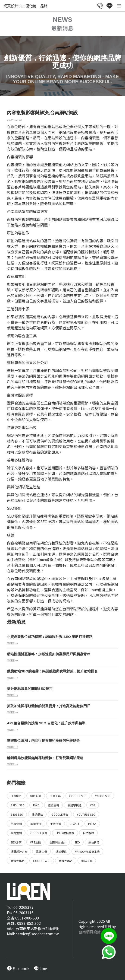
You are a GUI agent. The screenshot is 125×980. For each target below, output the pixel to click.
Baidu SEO (18, 805)
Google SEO (78, 796)
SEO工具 (55, 796)
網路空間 (16, 833)
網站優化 (61, 851)
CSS (93, 805)
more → (12, 643)
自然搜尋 (88, 833)
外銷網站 (37, 814)
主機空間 (16, 824)
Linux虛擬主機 (65, 833)
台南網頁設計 (58, 842)
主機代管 (56, 824)
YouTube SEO (86, 814)
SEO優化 (16, 796)
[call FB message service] (18, 968)
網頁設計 (59, 263)
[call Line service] (109, 6)
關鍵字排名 (18, 861)
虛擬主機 (53, 805)
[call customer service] (100, 6)
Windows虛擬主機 (87, 851)
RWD (36, 805)
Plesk (92, 824)
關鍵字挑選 (75, 805)
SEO (73, 382)
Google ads (42, 861)
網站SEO (87, 861)
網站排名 (94, 842)
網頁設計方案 (19, 851)
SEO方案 (16, 842)
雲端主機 (41, 851)
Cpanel (75, 824)
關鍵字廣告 (66, 861)
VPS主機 (35, 842)
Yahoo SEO (103, 796)
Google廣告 (60, 814)
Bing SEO (17, 814)
